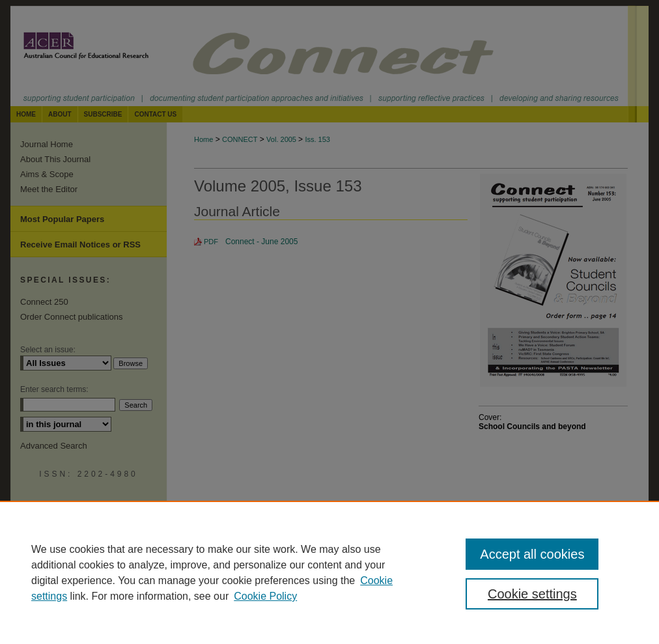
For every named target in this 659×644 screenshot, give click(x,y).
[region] (329, 572)
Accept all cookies (532, 554)
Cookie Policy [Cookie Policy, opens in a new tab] (265, 596)
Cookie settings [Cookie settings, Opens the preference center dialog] (532, 594)
